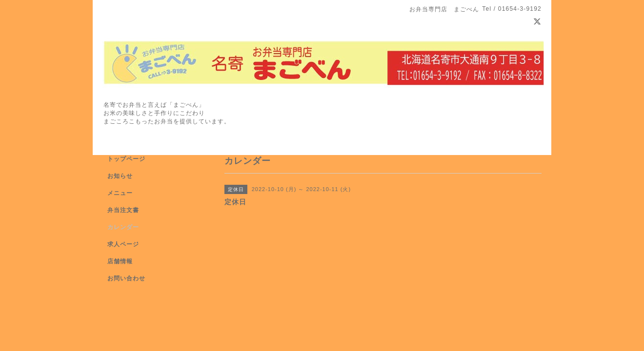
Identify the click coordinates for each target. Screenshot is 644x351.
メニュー (120, 193)
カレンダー (123, 227)
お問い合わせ (126, 278)
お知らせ (120, 176)
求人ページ (123, 244)
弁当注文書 (123, 210)
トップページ (126, 159)
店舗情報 (120, 261)
